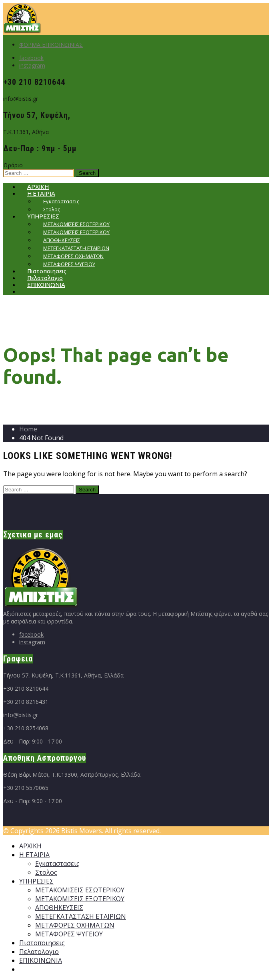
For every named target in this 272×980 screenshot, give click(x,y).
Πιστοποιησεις (42, 943)
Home (28, 429)
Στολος (46, 872)
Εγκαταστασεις (57, 864)
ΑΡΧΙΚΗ (30, 846)
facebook (31, 58)
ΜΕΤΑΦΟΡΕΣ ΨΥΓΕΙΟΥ (69, 934)
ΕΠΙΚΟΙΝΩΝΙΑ (46, 285)
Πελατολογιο (39, 952)
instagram (32, 65)
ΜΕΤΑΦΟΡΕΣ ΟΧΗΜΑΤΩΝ (75, 925)
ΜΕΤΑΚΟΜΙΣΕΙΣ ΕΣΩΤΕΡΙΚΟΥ (80, 890)
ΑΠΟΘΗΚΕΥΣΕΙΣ (59, 908)
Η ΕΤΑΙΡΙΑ (34, 855)
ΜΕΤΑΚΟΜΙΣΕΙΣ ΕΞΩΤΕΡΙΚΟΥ (80, 899)
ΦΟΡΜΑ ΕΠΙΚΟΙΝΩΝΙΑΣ (51, 45)
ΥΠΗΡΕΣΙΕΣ (36, 881)
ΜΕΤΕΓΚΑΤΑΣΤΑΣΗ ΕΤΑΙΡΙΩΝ (81, 916)
